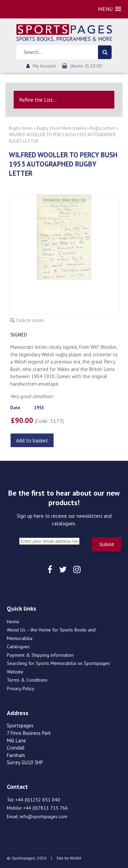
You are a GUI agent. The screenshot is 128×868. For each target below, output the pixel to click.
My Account (44, 66)
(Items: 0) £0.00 (86, 66)
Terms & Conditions (27, 680)
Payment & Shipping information (40, 655)
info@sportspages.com (44, 816)
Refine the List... (38, 100)
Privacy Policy (21, 688)
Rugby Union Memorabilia (61, 128)
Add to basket (32, 440)
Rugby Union (21, 128)
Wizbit (76, 858)
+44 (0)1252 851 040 (38, 800)
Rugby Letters (103, 128)
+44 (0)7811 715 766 (46, 808)
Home (13, 622)
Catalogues (18, 646)
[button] (110, 9)
